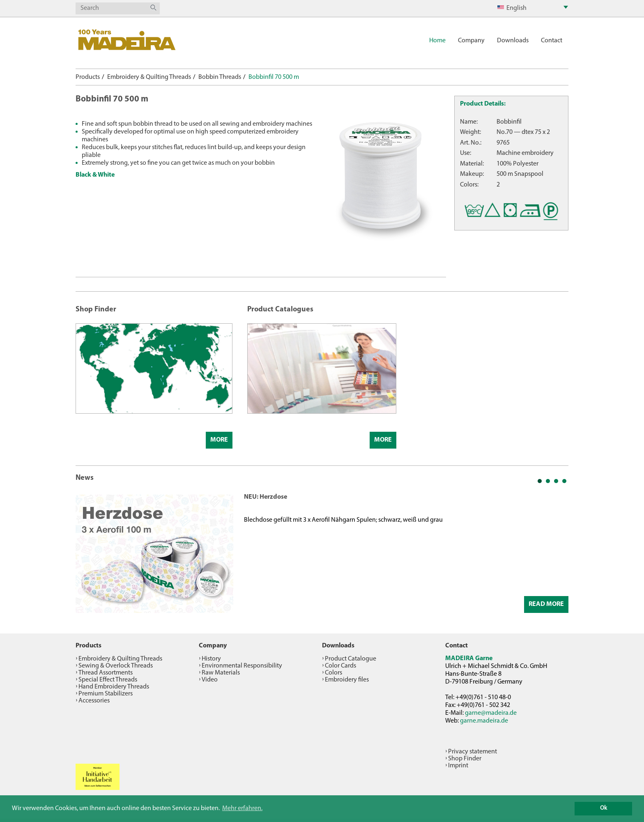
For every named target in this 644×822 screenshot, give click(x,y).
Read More (546, 604)
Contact (552, 41)
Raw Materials (221, 673)
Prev (86, 553)
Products (88, 77)
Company (471, 41)
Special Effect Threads (108, 680)
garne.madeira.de (484, 721)
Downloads (513, 41)
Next (558, 553)
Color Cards (340, 666)
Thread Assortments (106, 673)
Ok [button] (604, 808)
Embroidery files (347, 680)
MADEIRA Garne (469, 659)
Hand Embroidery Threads (114, 687)
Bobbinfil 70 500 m (274, 77)
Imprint (458, 766)
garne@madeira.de (491, 713)
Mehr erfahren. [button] (242, 808)
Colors (333, 673)
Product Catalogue (351, 659)
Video (210, 680)
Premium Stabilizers (106, 694)
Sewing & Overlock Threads (116, 666)
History (211, 659)
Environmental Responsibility (242, 666)
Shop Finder (465, 759)
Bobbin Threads (220, 77)
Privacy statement (473, 752)
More (219, 440)
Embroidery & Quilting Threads (149, 77)
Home (437, 41)
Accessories (94, 701)
